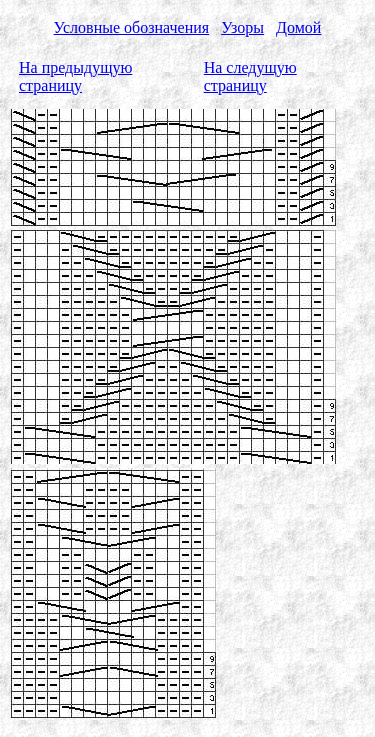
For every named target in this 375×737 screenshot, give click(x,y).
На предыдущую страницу (75, 76)
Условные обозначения (132, 27)
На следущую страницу (250, 76)
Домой (298, 27)
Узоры (242, 27)
